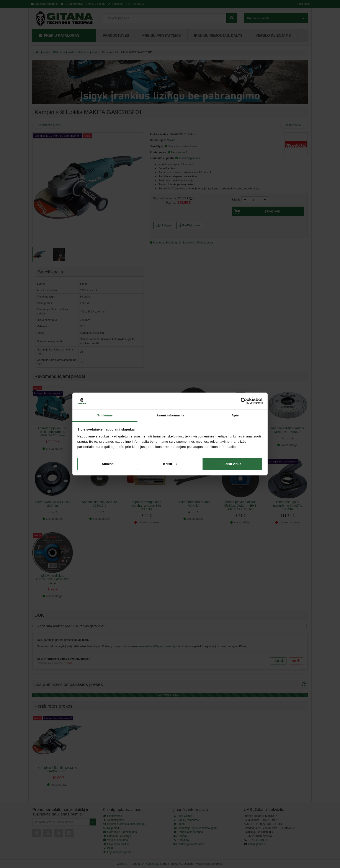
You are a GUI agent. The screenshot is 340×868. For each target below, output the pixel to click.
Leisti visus (232, 464)
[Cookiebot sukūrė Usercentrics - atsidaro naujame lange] (244, 401)
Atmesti (108, 464)
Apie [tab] (235, 415)
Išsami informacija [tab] (170, 415)
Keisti (170, 464)
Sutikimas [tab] (105, 415)
